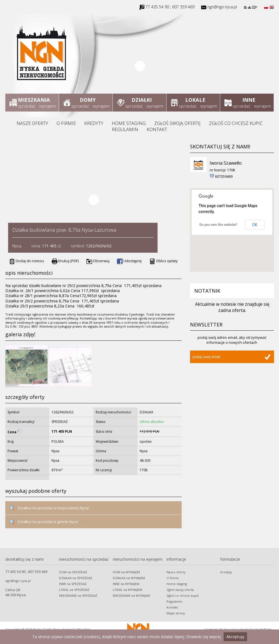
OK (255, 225)
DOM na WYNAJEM (126, 572)
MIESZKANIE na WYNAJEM (131, 596)
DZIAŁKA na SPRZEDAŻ (76, 578)
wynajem (48, 106)
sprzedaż (26, 106)
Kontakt (157, 129)
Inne (249, 100)
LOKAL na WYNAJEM (127, 590)
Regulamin (125, 129)
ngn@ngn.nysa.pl (222, 7)
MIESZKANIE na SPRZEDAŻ (78, 596)
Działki (141, 100)
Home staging (129, 123)
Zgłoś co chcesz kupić (236, 123)
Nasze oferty (32, 123)
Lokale (195, 100)
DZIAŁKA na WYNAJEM (129, 578)
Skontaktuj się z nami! (220, 146)
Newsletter (206, 325)
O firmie (66, 123)
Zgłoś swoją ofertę (177, 123)
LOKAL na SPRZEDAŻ (74, 590)
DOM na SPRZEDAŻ (73, 572)
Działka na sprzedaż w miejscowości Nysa (49, 508)
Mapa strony (176, 613)
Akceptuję (235, 637)
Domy (88, 100)
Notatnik (207, 291)
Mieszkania (34, 100)
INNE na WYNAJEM (126, 584)
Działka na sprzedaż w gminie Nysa (44, 522)
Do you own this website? (219, 225)
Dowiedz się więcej (203, 637)
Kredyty (94, 123)
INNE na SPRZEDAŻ (73, 584)
